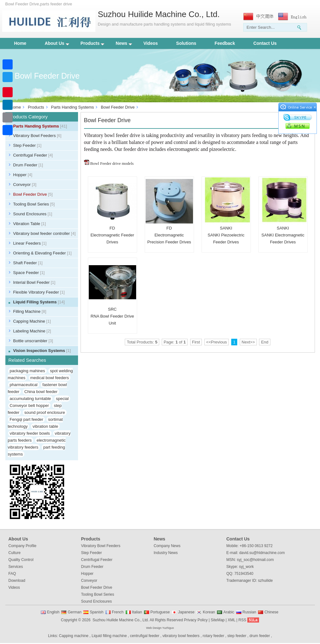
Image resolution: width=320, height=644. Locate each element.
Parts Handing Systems (73, 107)
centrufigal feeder (145, 636)
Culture (15, 553)
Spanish (97, 612)
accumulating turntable (30, 399)
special (62, 399)
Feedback (225, 43)
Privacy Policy (196, 620)
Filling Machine (30, 311)
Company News (167, 546)
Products (93, 43)
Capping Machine (32, 321)
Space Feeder (29, 273)
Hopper (23, 175)
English (53, 612)
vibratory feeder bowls (30, 433)
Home (20, 43)
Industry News (166, 553)
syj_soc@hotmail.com (255, 560)
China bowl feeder (41, 392)
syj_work (247, 567)
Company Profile (23, 546)
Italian (137, 612)
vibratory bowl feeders (181, 636)
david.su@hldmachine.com (262, 553)
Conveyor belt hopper (29, 405)
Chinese (271, 612)
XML (232, 620)
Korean (209, 612)
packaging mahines (27, 371)
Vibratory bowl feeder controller (45, 233)
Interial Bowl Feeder (34, 282)
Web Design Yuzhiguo (160, 628)
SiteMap (218, 620)
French (118, 612)
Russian (249, 612)
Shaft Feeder (28, 263)
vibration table (45, 426)
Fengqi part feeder (27, 419)
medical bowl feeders (50, 378)
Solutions (186, 43)
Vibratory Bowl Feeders (37, 136)
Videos (151, 43)
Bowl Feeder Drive (118, 107)
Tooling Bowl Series (34, 204)
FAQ (12, 574)
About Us (57, 43)
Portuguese (160, 612)
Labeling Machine (32, 331)
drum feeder (260, 636)
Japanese (186, 612)
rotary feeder (214, 636)
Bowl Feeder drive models (112, 163)
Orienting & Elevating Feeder (42, 253)
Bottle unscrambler (33, 341)
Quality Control (21, 560)
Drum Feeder (28, 165)
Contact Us (265, 43)
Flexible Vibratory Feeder (39, 292)
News (124, 43)
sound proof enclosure (45, 412)
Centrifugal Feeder (33, 155)
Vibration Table (30, 224)
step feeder (237, 636)
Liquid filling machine (109, 636)
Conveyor (25, 185)
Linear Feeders (30, 243)
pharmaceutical (24, 385)
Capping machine (74, 636)
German (74, 612)
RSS (242, 620)
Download (17, 581)
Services (16, 567)
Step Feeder (27, 145)
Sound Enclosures (33, 214)
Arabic (229, 612)
